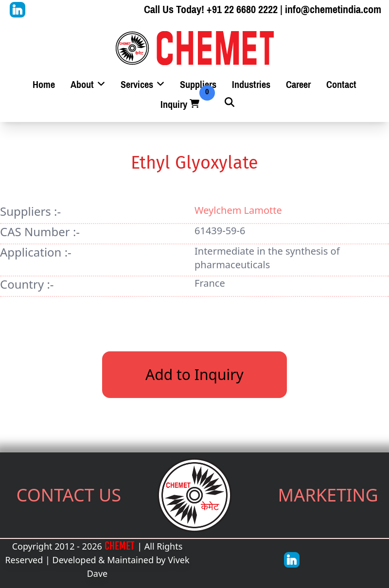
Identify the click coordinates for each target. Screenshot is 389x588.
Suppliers (198, 85)
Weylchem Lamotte (238, 210)
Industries (251, 85)
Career (298, 85)
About (88, 85)
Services (142, 85)
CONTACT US (69, 495)
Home (44, 85)
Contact (341, 85)
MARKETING (328, 495)
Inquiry (181, 105)
